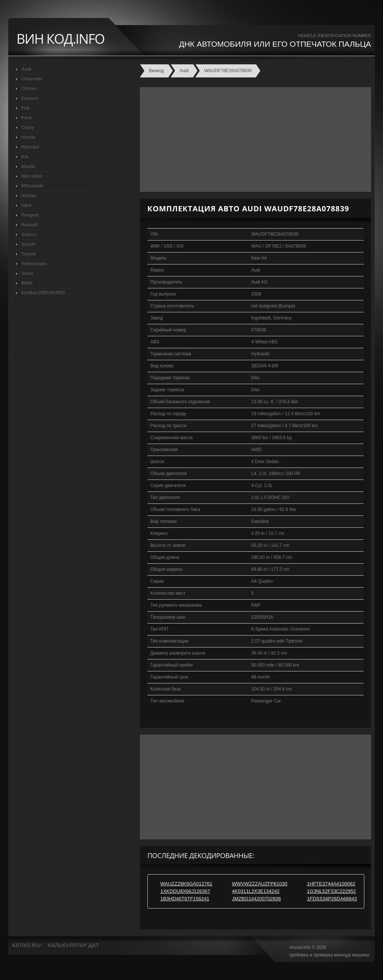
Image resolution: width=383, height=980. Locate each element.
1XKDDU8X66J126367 (185, 891)
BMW (27, 283)
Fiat (25, 108)
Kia (25, 157)
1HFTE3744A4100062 (331, 884)
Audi (26, 69)
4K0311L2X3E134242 (256, 891)
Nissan (29, 196)
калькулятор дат (73, 945)
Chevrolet (32, 79)
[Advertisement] (254, 140)
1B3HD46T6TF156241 (185, 899)
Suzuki (29, 244)
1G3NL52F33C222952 (332, 891)
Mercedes (32, 176)
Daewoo (30, 98)
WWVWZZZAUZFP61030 (260, 884)
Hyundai (30, 147)
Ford (26, 118)
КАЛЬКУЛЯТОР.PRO (43, 293)
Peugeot (30, 215)
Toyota (28, 254)
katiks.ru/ (27, 945)
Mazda (28, 166)
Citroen (29, 89)
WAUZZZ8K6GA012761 (186, 884)
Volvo (27, 273)
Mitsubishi (32, 186)
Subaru (29, 235)
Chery (28, 128)
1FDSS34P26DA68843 (332, 899)
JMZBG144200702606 (256, 899)
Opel (26, 205)
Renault (30, 225)
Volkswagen (34, 264)
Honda (28, 137)
